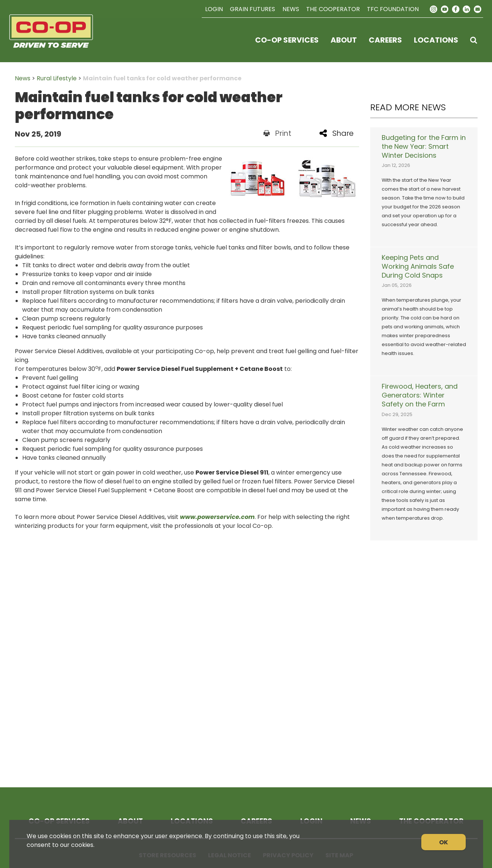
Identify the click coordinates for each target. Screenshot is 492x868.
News (291, 9)
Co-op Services (287, 40)
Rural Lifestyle (57, 78)
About (344, 40)
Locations (436, 40)
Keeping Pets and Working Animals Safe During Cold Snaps (418, 267)
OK (444, 842)
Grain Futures (252, 9)
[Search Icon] (474, 40)
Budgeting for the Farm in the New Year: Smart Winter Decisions (424, 147)
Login (214, 9)
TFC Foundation (393, 9)
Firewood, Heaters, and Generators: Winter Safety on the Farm (420, 395)
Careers (385, 40)
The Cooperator (333, 9)
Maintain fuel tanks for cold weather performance (162, 78)
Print (277, 133)
